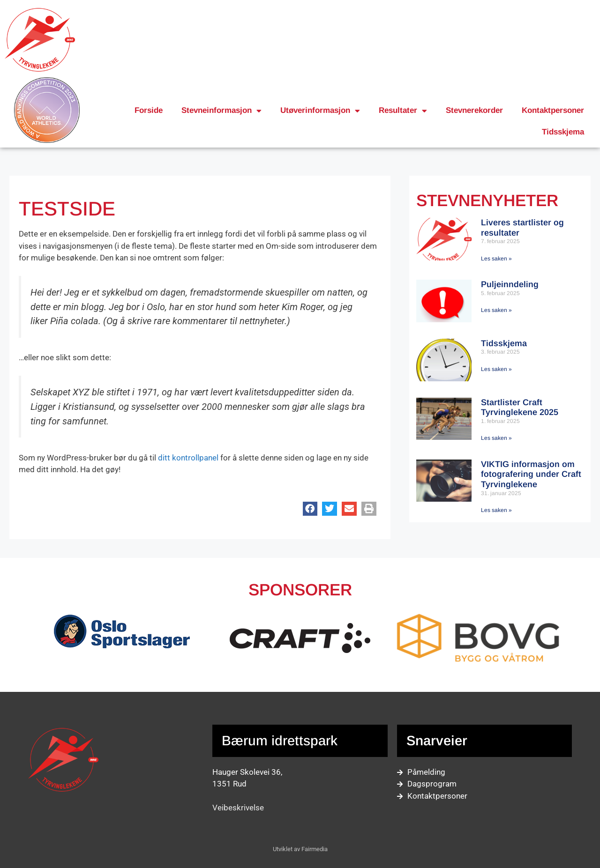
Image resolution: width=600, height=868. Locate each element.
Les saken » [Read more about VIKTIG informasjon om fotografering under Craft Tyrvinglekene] (496, 510)
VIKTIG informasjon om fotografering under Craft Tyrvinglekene (531, 474)
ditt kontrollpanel (188, 458)
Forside (149, 110)
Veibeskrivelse (238, 808)
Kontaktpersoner (553, 110)
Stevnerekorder (474, 110)
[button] (310, 509)
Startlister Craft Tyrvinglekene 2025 (520, 408)
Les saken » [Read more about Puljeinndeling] (496, 310)
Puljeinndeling (510, 284)
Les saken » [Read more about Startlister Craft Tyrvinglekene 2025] (496, 438)
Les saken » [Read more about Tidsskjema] (496, 369)
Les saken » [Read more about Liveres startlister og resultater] (496, 259)
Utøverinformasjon (320, 111)
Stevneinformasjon (221, 111)
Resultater (403, 111)
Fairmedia (315, 849)
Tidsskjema (563, 132)
